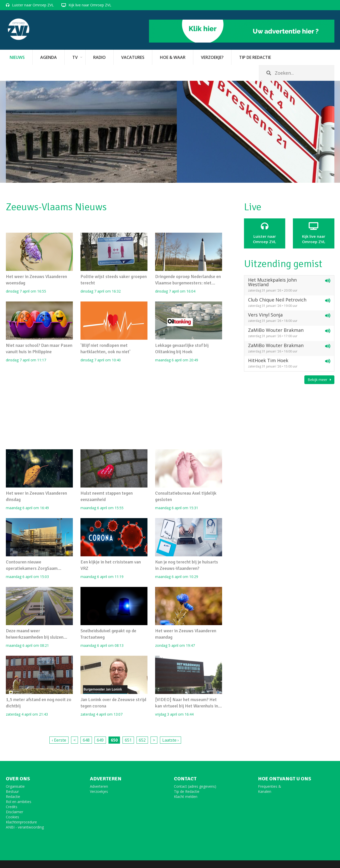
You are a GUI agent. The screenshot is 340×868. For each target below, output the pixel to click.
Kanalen (265, 791)
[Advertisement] (114, 406)
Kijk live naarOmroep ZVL (314, 233)
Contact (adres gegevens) (195, 786)
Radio (99, 57)
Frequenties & (270, 786)
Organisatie (15, 786)
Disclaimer (15, 812)
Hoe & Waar (173, 57)
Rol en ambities (19, 802)
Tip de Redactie (187, 791)
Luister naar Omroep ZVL (33, 5)
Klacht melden (186, 797)
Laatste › (171, 740)
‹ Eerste (59, 740)
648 (86, 740)
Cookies (12, 817)
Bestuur (12, 791)
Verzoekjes (99, 791)
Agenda (49, 57)
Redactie (13, 797)
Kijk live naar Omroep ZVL (90, 5)
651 (128, 740)
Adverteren (99, 786)
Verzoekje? (212, 57)
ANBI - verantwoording (25, 827)
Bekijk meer (319, 380)
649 (100, 740)
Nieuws (17, 57)
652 (142, 740)
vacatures (133, 57)
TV (75, 57)
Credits (12, 807)
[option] (170, 132)
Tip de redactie (255, 57)
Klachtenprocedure (21, 822)
